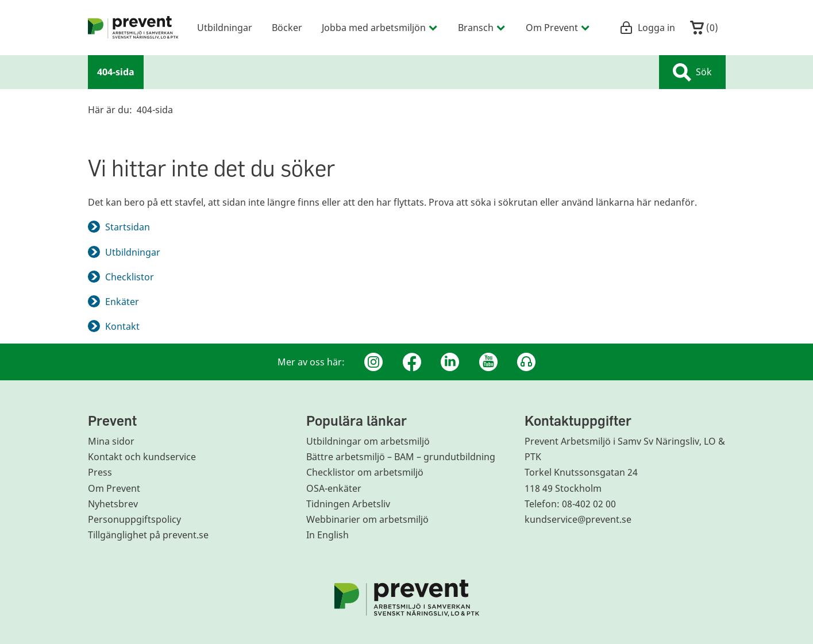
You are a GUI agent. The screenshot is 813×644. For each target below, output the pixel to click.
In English (327, 535)
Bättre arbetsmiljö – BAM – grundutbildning (401, 457)
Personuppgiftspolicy (134, 519)
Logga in (647, 28)
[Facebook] (412, 362)
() (704, 28)
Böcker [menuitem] (287, 27)
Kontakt (122, 326)
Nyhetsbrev (113, 504)
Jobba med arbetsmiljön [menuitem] (380, 27)
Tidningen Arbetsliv (348, 504)
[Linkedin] (450, 362)
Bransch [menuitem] (482, 27)
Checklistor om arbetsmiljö (365, 472)
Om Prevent (114, 488)
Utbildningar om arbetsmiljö (368, 441)
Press (100, 472)
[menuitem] (133, 28)
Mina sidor (111, 441)
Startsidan (128, 227)
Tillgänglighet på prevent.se (148, 535)
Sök (692, 72)
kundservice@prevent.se (578, 519)
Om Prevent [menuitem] (558, 27)
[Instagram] (373, 362)
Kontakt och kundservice (142, 457)
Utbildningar (133, 252)
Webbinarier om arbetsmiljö (367, 519)
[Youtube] (488, 362)
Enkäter (122, 302)
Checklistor (130, 277)
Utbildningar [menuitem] (225, 27)
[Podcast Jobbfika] (526, 362)
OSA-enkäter (334, 488)
